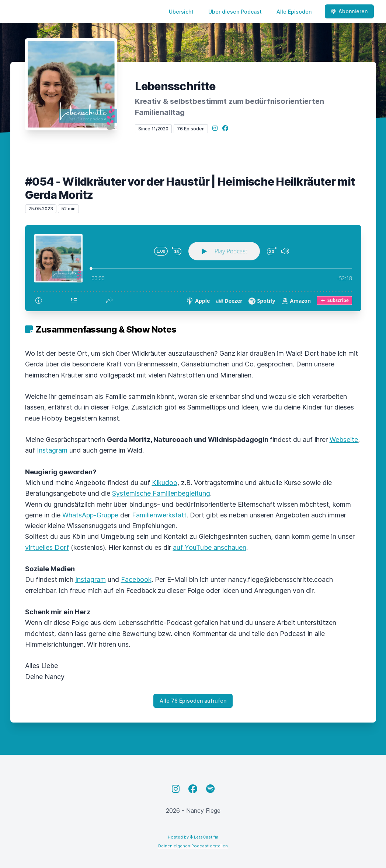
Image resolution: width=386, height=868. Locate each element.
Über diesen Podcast (235, 12)
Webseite (344, 440)
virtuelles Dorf (47, 547)
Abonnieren (349, 11)
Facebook (136, 579)
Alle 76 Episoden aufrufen (193, 701)
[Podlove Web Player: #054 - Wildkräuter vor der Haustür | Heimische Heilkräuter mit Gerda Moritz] (193, 268)
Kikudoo (165, 483)
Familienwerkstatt (159, 515)
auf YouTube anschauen (210, 547)
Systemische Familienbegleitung (161, 493)
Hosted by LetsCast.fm (193, 837)
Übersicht (181, 12)
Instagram (52, 450)
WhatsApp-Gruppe (90, 515)
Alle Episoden (294, 12)
